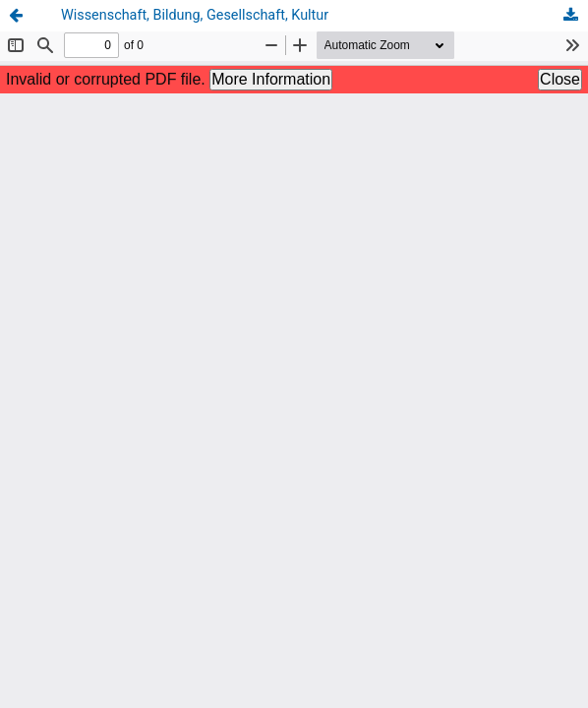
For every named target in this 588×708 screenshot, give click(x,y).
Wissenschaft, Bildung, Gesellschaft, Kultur (195, 15)
